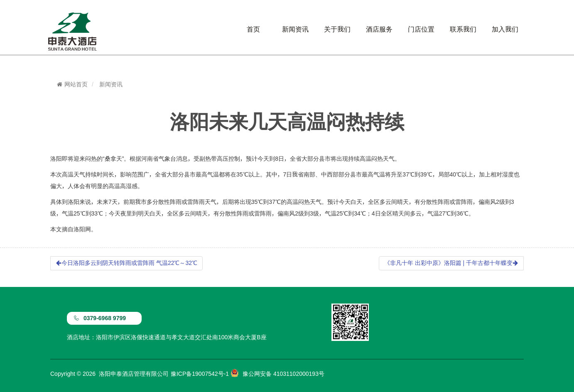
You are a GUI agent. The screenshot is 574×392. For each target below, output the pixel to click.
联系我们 (463, 29)
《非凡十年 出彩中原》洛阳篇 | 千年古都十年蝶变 (451, 263)
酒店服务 (379, 29)
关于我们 (337, 29)
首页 (253, 29)
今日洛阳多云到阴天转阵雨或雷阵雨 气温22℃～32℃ (126, 263)
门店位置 (421, 29)
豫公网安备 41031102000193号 (283, 374)
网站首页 (72, 84)
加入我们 (505, 29)
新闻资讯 (295, 29)
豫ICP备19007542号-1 (200, 374)
